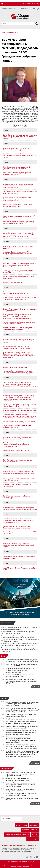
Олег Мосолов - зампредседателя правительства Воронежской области (18, 779)
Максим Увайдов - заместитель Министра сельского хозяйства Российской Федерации (18, 372)
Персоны (13, 866)
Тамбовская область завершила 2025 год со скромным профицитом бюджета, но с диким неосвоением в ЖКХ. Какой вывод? (21, 732)
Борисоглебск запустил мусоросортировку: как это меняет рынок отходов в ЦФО (22, 727)
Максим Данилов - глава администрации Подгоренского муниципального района (17, 527)
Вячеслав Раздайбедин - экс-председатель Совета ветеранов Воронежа (18, 329)
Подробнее (35, 803)
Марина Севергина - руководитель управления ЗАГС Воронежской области (19, 323)
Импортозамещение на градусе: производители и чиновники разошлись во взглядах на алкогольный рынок (22, 704)
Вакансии (22, 865)
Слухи (3, 656)
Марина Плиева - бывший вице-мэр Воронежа (19, 422)
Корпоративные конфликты (17, 835)
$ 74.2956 (27, 4)
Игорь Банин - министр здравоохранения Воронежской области (17, 174)
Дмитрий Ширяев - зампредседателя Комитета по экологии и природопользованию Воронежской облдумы (20, 137)
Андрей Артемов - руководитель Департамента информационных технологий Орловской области (20, 508)
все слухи (36, 686)
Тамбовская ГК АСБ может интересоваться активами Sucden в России (20, 676)
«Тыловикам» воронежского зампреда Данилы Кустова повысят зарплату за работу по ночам (22, 661)
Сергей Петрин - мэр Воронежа (13, 282)
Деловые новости (30, 830)
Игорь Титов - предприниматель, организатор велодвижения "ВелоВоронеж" (18, 223)
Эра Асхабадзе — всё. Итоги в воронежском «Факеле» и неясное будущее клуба (21, 723)
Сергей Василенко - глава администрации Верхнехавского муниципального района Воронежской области (17, 199)
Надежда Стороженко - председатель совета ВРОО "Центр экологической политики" (18, 293)
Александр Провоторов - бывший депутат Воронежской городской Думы (17, 149)
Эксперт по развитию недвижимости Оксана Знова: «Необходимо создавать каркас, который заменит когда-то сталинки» (22, 710)
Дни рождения (6, 769)
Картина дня (21, 825)
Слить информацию (31, 865)
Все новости (7, 819)
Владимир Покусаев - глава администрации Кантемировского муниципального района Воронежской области (18, 186)
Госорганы (26, 866)
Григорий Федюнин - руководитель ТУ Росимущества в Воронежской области (16, 347)
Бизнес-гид (33, 839)
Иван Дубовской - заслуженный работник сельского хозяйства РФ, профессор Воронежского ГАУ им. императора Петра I (17, 316)
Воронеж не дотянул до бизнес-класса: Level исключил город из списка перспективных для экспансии (20, 644)
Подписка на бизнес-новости (10, 865)
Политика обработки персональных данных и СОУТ (20, 845)
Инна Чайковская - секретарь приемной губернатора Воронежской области (16, 168)
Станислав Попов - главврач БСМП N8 (16, 450)
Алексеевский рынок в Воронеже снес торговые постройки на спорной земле (18, 632)
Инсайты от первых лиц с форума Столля (20, 719)
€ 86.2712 (36, 4)
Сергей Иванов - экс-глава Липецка (15, 367)
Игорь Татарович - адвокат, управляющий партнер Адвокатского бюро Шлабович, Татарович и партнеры (17, 445)
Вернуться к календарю (10, 32)
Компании (20, 866)
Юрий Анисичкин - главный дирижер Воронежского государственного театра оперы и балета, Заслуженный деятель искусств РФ (19, 416)
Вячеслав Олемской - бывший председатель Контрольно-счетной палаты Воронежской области (18, 341)
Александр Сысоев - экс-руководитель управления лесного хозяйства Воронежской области (18, 545)
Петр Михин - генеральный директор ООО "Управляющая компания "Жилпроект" (17, 438)
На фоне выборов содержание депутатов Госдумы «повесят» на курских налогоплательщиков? (20, 670)
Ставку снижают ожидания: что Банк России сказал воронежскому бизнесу (21, 715)
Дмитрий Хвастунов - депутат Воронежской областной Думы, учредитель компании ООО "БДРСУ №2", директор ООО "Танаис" (18, 235)
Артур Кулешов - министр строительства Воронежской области (17, 427)
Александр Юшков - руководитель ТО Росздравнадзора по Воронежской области (18, 253)
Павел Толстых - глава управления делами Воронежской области (18, 461)
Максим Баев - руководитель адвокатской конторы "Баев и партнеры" (17, 205)
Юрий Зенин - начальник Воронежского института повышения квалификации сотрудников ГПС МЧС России (20, 156)
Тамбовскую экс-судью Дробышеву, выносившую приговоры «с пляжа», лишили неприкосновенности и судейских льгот (20, 650)
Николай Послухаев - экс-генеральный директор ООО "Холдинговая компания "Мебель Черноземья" (19, 265)
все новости (35, 763)
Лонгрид (4, 698)
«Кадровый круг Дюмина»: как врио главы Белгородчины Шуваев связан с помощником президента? (21, 681)
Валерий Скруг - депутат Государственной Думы (19, 410)
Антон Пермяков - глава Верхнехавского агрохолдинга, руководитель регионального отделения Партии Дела (18, 521)
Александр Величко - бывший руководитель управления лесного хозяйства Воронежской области (18, 473)
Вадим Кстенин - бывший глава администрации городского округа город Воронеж (19, 298)
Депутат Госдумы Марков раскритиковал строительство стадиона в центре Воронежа (20, 628)
